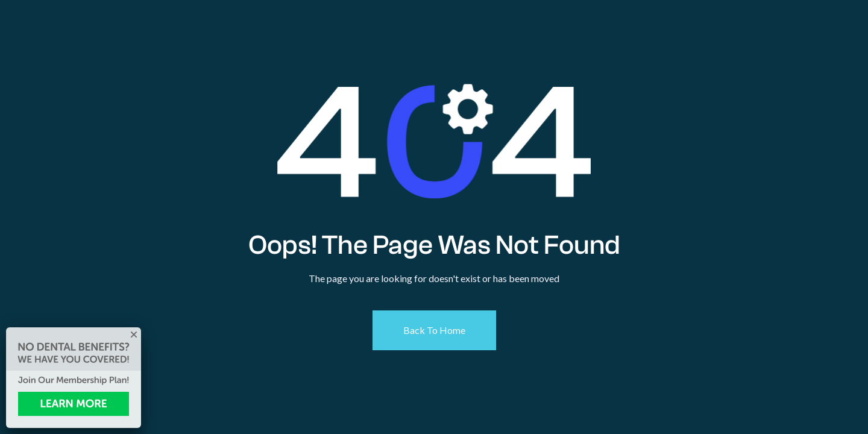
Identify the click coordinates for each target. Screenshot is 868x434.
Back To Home (434, 330)
